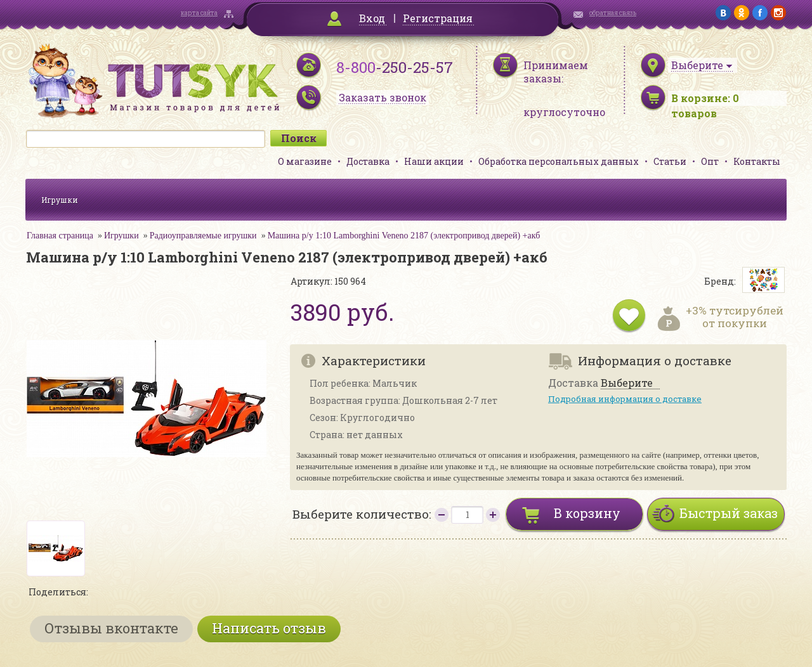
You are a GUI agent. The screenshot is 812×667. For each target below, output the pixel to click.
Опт (710, 161)
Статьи (670, 161)
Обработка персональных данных (559, 161)
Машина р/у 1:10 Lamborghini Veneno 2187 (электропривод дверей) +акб (404, 236)
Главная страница (60, 236)
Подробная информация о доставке (625, 399)
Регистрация (438, 18)
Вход (372, 18)
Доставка (368, 161)
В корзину (587, 513)
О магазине (305, 161)
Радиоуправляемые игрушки (203, 236)
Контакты (757, 161)
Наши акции (434, 161)
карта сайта (199, 13)
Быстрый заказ (729, 513)
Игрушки (60, 200)
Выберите (627, 383)
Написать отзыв (269, 628)
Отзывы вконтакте (111, 628)
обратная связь (613, 13)
